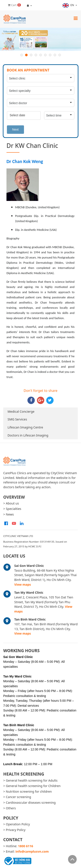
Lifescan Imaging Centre (25, 427)
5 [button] (41, 55)
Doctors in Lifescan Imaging (28, 435)
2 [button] (26, 55)
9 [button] (60, 55)
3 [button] (31, 55)
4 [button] (36, 55)
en (69, 5)
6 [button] (45, 55)
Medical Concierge (21, 411)
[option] (40, 39)
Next (16, 129)
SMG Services (17, 419)
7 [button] (50, 55)
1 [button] (22, 55)
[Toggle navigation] (76, 18)
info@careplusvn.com (32, 851)
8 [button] (55, 55)
